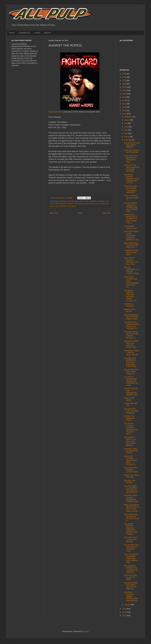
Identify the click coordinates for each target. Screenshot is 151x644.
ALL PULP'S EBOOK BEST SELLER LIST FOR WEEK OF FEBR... (131, 381)
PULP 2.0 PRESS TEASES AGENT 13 (131, 198)
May (126, 130)
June (126, 127)
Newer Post (54, 213)
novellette (102, 204)
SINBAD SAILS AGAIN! (130, 310)
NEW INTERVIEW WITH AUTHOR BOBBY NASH (131, 317)
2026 (125, 74)
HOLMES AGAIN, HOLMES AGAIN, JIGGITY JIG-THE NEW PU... (132, 325)
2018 (125, 101)
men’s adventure (80, 204)
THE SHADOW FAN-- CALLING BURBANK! (131, 411)
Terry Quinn (72, 206)
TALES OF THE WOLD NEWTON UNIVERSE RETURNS (132, 168)
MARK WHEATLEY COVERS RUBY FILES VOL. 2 (131, 245)
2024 (125, 80)
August (127, 120)
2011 (125, 612)
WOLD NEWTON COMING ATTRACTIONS (131, 470)
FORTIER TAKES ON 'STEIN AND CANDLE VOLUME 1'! (131, 335)
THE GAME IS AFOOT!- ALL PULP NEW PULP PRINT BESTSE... (130, 441)
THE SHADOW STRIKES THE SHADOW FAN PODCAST (131, 569)
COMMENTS (24, 33)
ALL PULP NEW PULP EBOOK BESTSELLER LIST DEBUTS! (131, 489)
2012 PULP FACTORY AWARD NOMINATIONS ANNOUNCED (131, 596)
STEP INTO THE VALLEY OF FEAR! (130, 577)
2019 (125, 97)
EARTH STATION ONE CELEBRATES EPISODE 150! (131, 392)
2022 (125, 87)
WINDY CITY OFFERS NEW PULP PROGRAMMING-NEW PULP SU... (132, 282)
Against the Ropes (61, 201)
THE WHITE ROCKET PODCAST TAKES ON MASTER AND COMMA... (131, 529)
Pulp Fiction (63, 206)
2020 (125, 94)
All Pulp (71, 201)
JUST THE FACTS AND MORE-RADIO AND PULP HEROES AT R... (131, 559)
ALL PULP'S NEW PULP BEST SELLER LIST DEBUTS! (131, 586)
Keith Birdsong (60, 204)
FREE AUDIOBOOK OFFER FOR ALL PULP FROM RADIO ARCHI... (132, 508)
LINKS (37, 33)
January (128, 605)
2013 (125, 114)
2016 (125, 107)
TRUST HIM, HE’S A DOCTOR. (132, 476)
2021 (125, 90)
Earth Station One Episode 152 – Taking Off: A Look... (131, 159)
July (126, 123)
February (128, 140)
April (126, 133)
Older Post (106, 213)
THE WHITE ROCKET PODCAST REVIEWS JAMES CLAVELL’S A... (131, 296)
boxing (76, 201)
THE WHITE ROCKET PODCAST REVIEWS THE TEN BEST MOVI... (131, 429)
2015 (125, 111)
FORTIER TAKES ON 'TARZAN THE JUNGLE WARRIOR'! (131, 189)
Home (12, 33)
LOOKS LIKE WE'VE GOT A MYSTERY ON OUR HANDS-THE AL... (131, 219)
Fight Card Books (56, 112)
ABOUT (48, 33)
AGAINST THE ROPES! (130, 482)
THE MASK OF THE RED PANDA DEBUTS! (132, 145)
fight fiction (101, 201)
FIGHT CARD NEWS (129, 399)
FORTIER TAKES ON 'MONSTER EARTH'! (131, 451)
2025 (125, 77)
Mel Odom (70, 204)
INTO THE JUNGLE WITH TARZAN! (131, 151)
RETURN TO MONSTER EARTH (129, 418)
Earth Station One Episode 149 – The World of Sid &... (131, 517)
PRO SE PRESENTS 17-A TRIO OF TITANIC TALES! (132, 271)
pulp (57, 206)
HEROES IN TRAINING (129, 305)
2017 (125, 104)
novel (96, 204)
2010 (125, 616)
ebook (82, 201)
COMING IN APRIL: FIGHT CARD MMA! (131, 253)
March (127, 137)
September (129, 117)
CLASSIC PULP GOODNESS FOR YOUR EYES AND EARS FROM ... (131, 362)
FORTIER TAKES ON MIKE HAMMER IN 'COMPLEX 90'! (131, 499)
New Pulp (90, 204)
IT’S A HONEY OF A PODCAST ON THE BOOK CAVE (132, 548)
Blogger (86, 631)
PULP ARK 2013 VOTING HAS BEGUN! (130, 540)
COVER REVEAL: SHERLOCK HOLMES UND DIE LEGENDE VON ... (131, 207)
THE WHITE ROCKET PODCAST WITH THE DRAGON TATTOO (132, 179)
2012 (125, 609)
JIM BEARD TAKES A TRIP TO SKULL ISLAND (131, 353)
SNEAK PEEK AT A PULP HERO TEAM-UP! (131, 372)
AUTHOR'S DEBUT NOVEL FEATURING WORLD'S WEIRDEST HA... (132, 236)
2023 (125, 84)
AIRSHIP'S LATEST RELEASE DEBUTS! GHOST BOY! (131, 344)
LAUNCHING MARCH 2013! (130, 227)
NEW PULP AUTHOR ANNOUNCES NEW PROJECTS (130, 460)
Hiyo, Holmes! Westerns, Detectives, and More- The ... (131, 261)
